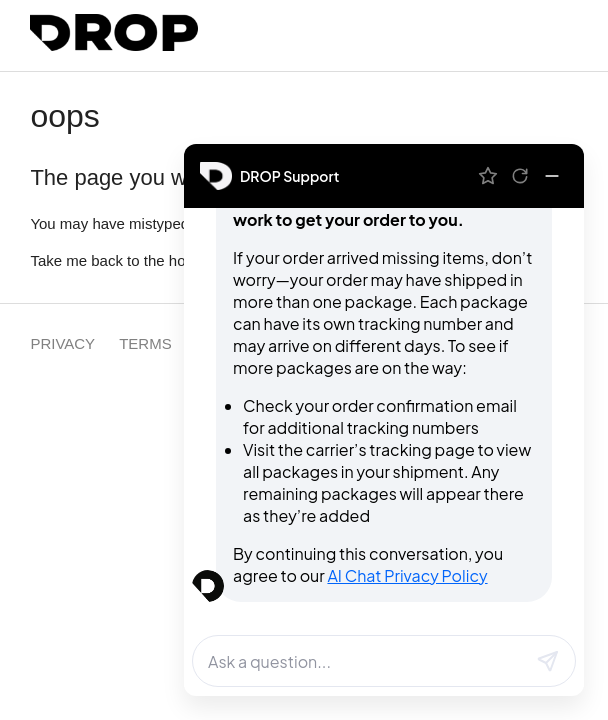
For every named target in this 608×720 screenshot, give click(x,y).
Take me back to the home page (136, 260)
